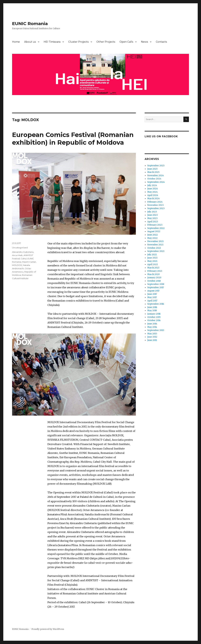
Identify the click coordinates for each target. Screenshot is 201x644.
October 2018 (154, 281)
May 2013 (152, 334)
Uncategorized (20, 248)
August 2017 (153, 291)
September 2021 (156, 251)
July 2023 (152, 212)
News (144, 42)
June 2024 (153, 189)
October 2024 (154, 179)
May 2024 (152, 192)
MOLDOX (17, 265)
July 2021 (152, 255)
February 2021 (155, 271)
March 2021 (153, 268)
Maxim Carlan (29, 262)
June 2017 (152, 294)
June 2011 (152, 340)
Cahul (24, 259)
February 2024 (155, 202)
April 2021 (152, 264)
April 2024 (153, 195)
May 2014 (152, 327)
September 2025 (156, 166)
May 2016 (152, 311)
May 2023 (152, 218)
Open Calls (126, 42)
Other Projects (106, 42)
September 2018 (156, 284)
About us (30, 42)
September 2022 (156, 228)
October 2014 (154, 320)
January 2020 (154, 278)
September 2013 (156, 330)
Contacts (161, 42)
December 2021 (155, 241)
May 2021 (152, 261)
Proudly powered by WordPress (48, 629)
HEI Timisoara (52, 42)
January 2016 (154, 314)
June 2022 (152, 235)
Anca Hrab (17, 255)
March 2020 (153, 274)
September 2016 (156, 304)
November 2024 (156, 175)
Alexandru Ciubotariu (23, 252)
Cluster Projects (78, 42)
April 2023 (153, 222)
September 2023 (156, 208)
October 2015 (154, 317)
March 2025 (153, 172)
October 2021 (154, 248)
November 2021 (155, 245)
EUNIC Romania (30, 24)
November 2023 (155, 205)
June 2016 (152, 307)
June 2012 (152, 337)
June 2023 (152, 215)
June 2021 (152, 258)
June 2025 (152, 169)
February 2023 (155, 225)
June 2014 (152, 324)
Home (16, 42)
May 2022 (152, 238)
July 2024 (152, 185)
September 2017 (156, 287)
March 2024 (153, 199)
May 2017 (152, 297)
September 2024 (156, 182)
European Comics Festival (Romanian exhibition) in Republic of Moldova (73, 139)
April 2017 (152, 301)
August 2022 (154, 231)
